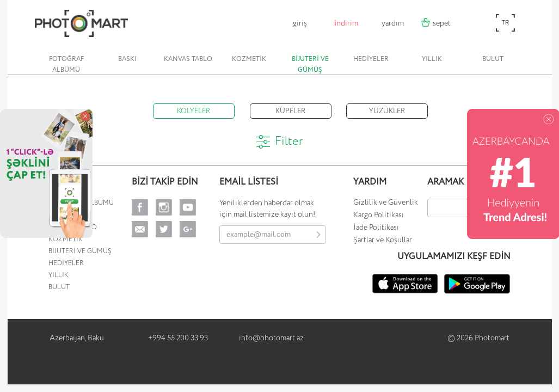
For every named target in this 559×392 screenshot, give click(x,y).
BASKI (127, 59)
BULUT (493, 59)
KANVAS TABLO (188, 59)
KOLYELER (193, 111)
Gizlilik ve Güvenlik (386, 203)
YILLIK (432, 59)
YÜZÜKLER (387, 111)
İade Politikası (376, 228)
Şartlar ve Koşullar (383, 240)
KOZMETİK (249, 59)
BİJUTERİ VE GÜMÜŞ (310, 65)
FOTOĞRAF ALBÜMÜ (66, 65)
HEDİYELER (371, 59)
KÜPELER (290, 111)
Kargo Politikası (379, 215)
